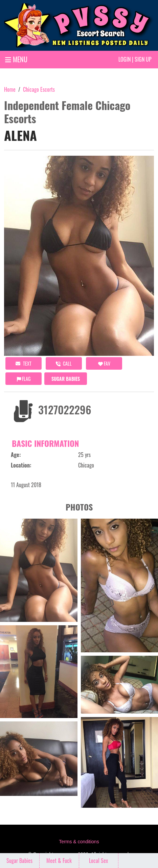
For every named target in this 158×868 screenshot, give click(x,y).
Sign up (143, 59)
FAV (104, 363)
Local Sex (98, 861)
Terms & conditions (79, 842)
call (64, 363)
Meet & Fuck (59, 861)
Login (125, 59)
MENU (16, 59)
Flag (24, 379)
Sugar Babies (66, 379)
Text (24, 363)
